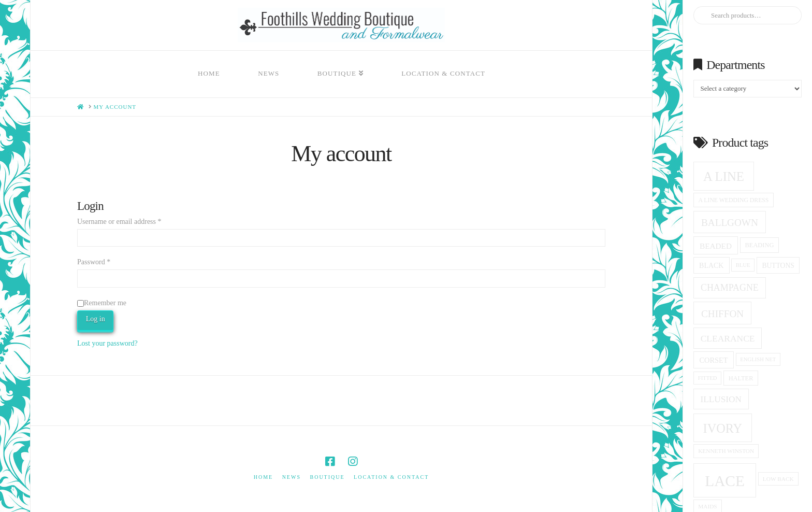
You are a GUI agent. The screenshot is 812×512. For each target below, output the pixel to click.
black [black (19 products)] (711, 266)
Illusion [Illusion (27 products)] (721, 399)
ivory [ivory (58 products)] (723, 428)
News (292, 477)
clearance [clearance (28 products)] (728, 338)
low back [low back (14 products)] (778, 479)
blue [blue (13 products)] (743, 265)
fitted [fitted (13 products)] (708, 378)
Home (263, 477)
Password (94, 262)
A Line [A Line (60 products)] (724, 176)
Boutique (327, 477)
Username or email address (119, 222)
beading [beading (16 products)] (760, 245)
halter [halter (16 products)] (741, 378)
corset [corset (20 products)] (713, 360)
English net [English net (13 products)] (758, 359)
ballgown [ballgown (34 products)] (730, 223)
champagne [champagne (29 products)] (730, 288)
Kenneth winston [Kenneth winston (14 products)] (726, 451)
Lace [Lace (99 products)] (725, 481)
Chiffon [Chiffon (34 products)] (722, 314)
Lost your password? (107, 343)
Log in (96, 319)
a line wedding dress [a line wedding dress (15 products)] (734, 200)
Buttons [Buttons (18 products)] (778, 266)
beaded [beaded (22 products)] (716, 246)
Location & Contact (391, 477)
